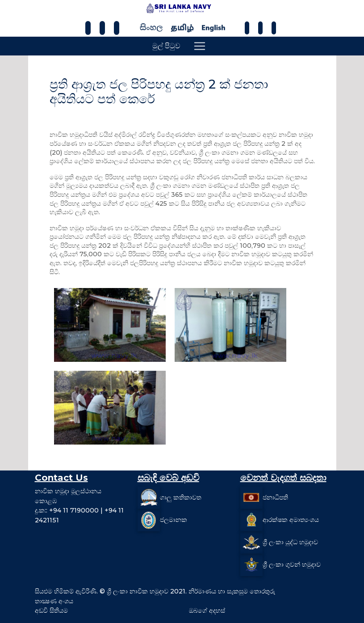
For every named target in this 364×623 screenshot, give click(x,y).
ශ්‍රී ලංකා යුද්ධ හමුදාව (290, 542)
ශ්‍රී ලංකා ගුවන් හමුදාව (292, 564)
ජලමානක (174, 520)
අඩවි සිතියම (51, 610)
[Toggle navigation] (200, 46)
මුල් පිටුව (166, 46)
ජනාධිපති (275, 497)
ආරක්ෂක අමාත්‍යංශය (291, 520)
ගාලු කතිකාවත (181, 497)
